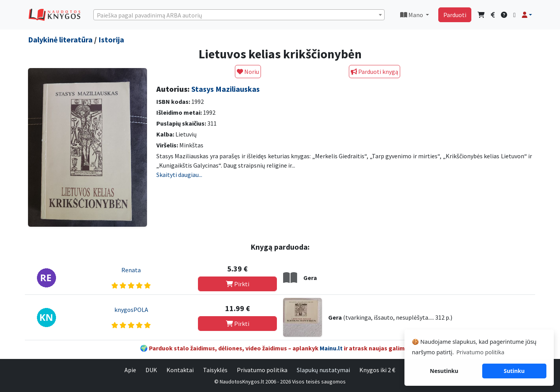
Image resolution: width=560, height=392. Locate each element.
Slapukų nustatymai (323, 370)
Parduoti (455, 15)
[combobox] (239, 15)
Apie (130, 370)
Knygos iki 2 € (377, 370)
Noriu (248, 72)
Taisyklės (215, 370)
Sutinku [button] (514, 371)
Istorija (111, 39)
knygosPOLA (131, 310)
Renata (131, 270)
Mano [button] (412, 15)
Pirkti (238, 284)
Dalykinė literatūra (60, 39)
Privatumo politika (262, 370)
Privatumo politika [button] (480, 352)
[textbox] (239, 15)
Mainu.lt (331, 348)
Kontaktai (180, 370)
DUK (151, 370)
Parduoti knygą (374, 72)
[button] (527, 15)
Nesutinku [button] (444, 371)
